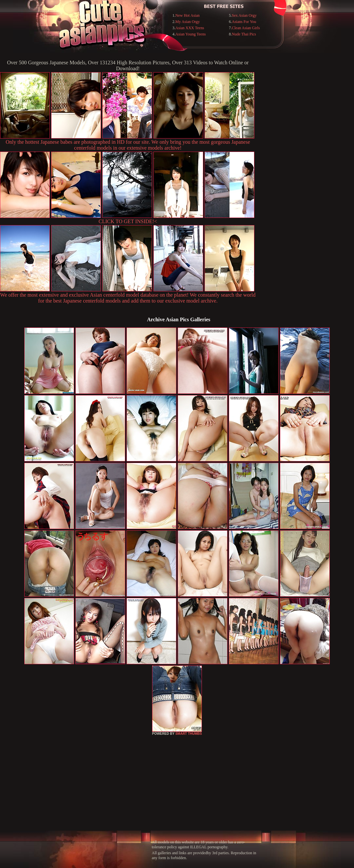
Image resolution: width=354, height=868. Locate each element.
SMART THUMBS (189, 734)
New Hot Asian (187, 15)
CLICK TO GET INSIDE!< (128, 221)
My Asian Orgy (187, 22)
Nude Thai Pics (244, 34)
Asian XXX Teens (190, 28)
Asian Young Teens (191, 34)
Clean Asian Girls (246, 28)
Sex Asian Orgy (244, 15)
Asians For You (244, 22)
